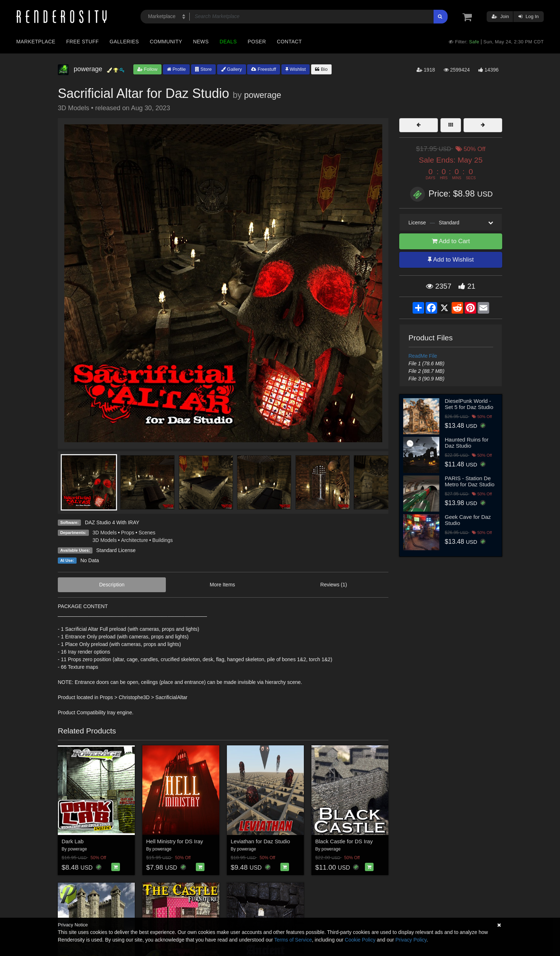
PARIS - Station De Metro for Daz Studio (470, 481)
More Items (223, 585)
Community (166, 42)
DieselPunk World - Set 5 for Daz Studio (469, 404)
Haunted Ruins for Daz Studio (467, 443)
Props (128, 533)
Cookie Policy (360, 940)
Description (112, 585)
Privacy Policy (411, 940)
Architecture (135, 540)
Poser (257, 42)
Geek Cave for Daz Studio (468, 520)
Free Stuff (82, 42)
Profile (176, 69)
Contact (289, 42)
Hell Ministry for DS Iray (175, 841)
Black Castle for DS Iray (344, 841)
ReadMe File (423, 356)
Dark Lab (73, 841)
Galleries (124, 42)
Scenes (147, 533)
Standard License (116, 550)
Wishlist (296, 69)
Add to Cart (451, 241)
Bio (321, 69)
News (201, 42)
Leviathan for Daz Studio (260, 841)
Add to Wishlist (451, 260)
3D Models (105, 533)
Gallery (232, 69)
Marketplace (36, 42)
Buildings (163, 540)
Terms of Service (293, 940)
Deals (228, 42)
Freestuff (264, 69)
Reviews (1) (334, 585)
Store (203, 69)
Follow (147, 69)
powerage (262, 95)
